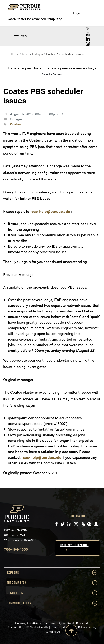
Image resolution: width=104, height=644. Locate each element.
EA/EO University (37, 627)
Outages (37, 54)
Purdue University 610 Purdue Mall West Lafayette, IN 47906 (20, 535)
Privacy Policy (87, 627)
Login (77, 13)
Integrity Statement (63, 627)
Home (15, 54)
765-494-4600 (16, 549)
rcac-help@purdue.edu (50, 211)
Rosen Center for (35, 19)
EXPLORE (52, 573)
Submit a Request (52, 74)
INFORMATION (52, 583)
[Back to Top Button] (71, 631)
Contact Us (53, 632)
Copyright (22, 623)
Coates (15, 124)
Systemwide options (74, 545)
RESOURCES (52, 593)
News (26, 54)
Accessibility (16, 627)
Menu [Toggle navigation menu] (21, 36)
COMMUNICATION (52, 603)
